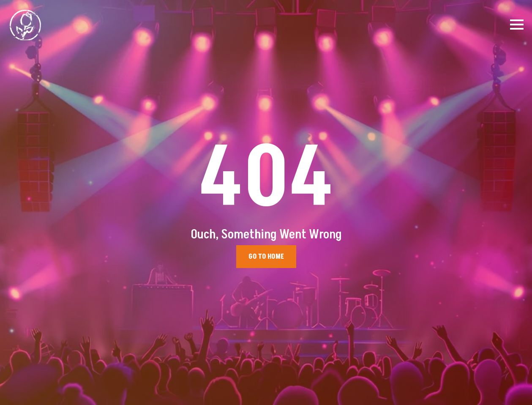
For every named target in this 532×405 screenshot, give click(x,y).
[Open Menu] (517, 25)
